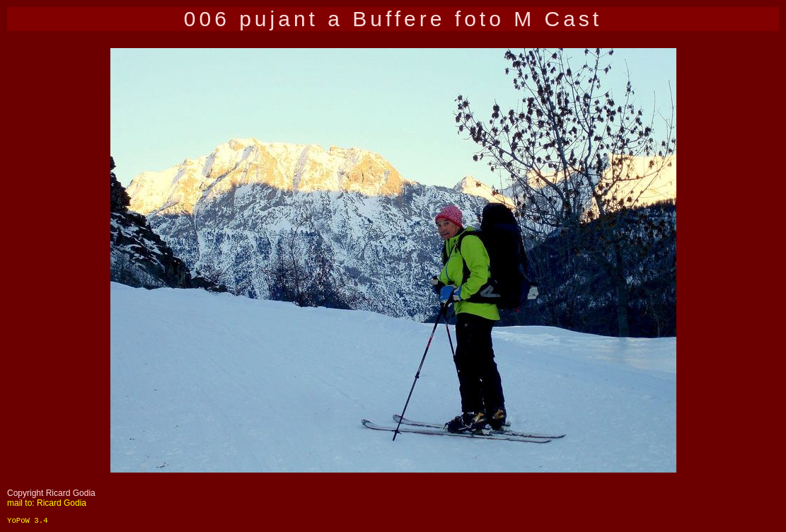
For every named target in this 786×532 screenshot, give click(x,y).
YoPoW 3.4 (28, 521)
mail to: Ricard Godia (47, 503)
